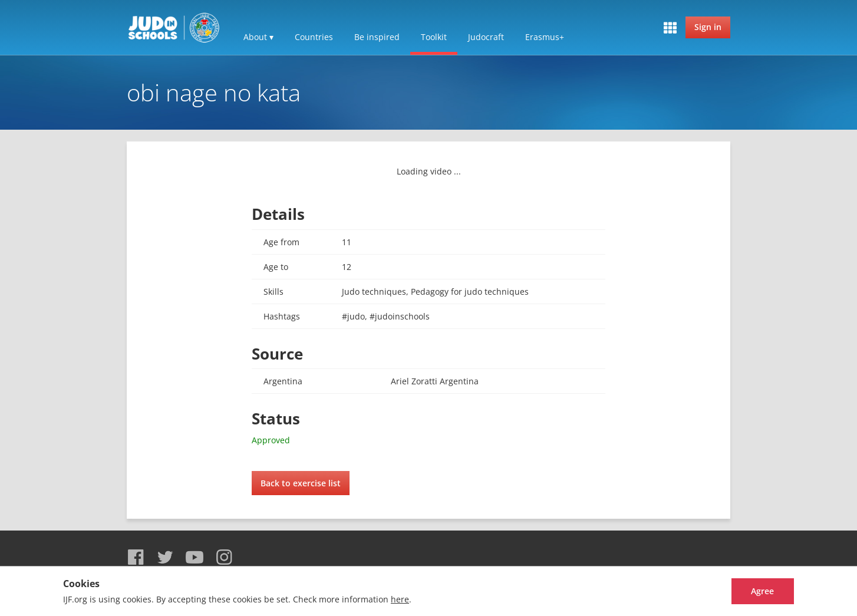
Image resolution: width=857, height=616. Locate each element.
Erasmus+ (545, 37)
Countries (314, 37)
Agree (750, 591)
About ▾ (258, 37)
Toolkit (434, 37)
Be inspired (377, 37)
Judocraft (486, 37)
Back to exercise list (301, 483)
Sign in (708, 27)
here (400, 599)
